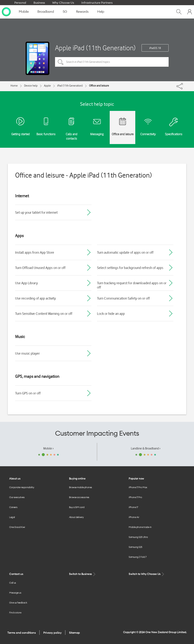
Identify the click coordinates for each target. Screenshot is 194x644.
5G (65, 12)
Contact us (16, 574)
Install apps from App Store (35, 252)
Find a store (15, 612)
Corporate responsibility (22, 487)
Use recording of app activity (35, 298)
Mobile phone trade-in (140, 527)
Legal (12, 517)
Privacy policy (52, 633)
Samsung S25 (135, 547)
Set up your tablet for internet (36, 212)
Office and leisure (99, 86)
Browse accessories (79, 497)
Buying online (77, 478)
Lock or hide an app (111, 314)
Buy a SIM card (77, 507)
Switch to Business (83, 574)
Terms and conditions (22, 633)
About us (15, 478)
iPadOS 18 (155, 48)
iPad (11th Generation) (70, 86)
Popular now (136, 478)
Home (14, 86)
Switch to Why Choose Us (147, 574)
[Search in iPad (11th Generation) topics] (112, 62)
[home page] (6, 12)
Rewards (82, 12)
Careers (13, 507)
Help (101, 12)
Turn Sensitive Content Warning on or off (44, 314)
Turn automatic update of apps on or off (125, 252)
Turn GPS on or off (28, 393)
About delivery (76, 517)
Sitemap (74, 633)
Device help (31, 86)
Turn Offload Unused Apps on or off (40, 268)
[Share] (183, 85)
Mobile (24, 12)
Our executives (17, 497)
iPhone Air (134, 517)
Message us (15, 593)
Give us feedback (18, 603)
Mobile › (48, 448)
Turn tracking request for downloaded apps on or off (132, 285)
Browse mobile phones (81, 487)
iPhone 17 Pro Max (138, 487)
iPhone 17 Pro (135, 497)
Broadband (46, 12)
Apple (47, 86)
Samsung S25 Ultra (138, 537)
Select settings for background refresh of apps (130, 268)
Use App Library (26, 283)
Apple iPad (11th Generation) (95, 48)
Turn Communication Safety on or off (123, 298)
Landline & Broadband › (146, 448)
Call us (13, 583)
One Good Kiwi (17, 527)
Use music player (27, 353)
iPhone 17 (133, 507)
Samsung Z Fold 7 (137, 557)
